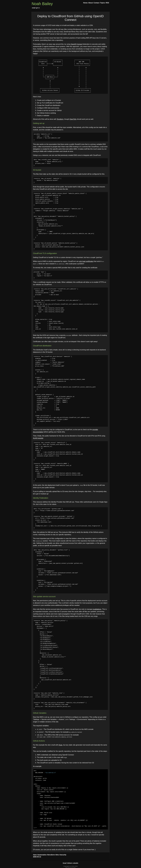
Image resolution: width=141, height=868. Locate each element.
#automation (42, 854)
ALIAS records (38, 438)
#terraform (51, 854)
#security (63, 854)
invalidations (97, 609)
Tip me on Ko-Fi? (70, 867)
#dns (57, 854)
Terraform (60, 119)
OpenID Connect (77, 44)
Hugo (60, 745)
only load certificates (86, 261)
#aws (35, 854)
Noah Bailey (42, 4)
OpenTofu (73, 119)
